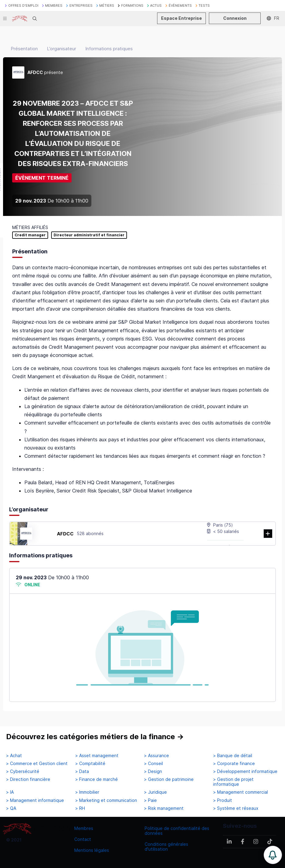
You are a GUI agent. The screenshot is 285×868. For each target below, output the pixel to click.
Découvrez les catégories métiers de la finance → (95, 737)
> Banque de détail (233, 756)
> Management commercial (241, 792)
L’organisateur (62, 49)
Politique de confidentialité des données (177, 831)
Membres (84, 828)
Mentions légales (92, 850)
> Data (82, 771)
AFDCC (65, 534)
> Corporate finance (234, 764)
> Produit (223, 800)
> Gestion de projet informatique (233, 782)
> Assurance (157, 756)
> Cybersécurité (23, 771)
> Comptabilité (90, 764)
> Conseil (153, 764)
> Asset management (97, 756)
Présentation (24, 49)
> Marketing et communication (106, 800)
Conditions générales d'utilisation (166, 847)
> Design (153, 771)
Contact (83, 839)
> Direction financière (28, 779)
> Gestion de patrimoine (169, 779)
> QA (11, 808)
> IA (10, 792)
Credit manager (30, 235)
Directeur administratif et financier (89, 235)
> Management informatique (35, 800)
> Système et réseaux (236, 808)
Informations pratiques (109, 49)
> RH (80, 808)
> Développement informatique (245, 771)
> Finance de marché (97, 779)
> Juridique (155, 792)
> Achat (14, 756)
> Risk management (164, 808)
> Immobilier (87, 792)
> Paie (150, 800)
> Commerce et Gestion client (37, 764)
